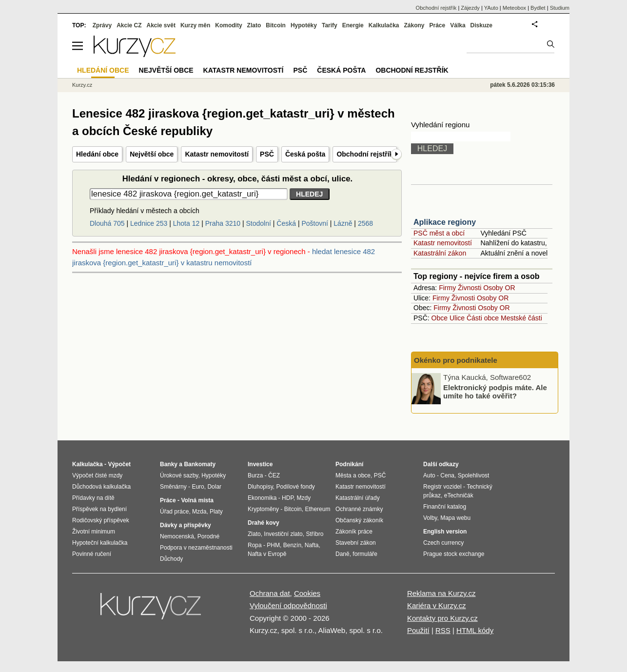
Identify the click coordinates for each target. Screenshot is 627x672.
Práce (438, 25)
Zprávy (102, 25)
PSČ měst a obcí (439, 233)
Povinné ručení (92, 554)
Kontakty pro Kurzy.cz (442, 618)
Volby (430, 518)
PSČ (267, 154)
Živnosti (470, 288)
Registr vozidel (442, 487)
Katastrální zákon (440, 253)
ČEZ (274, 475)
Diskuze (481, 25)
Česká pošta (305, 154)
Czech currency (443, 543)
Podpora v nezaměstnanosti (196, 548)
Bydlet (538, 8)
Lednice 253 (149, 223)
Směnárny (173, 487)
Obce (440, 318)
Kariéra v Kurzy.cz (437, 605)
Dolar (214, 487)
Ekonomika (262, 498)
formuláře (365, 554)
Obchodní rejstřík (365, 154)
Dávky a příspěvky (186, 525)
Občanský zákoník (359, 520)
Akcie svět (161, 25)
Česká (286, 223)
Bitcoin (276, 25)
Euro (198, 487)
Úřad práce (174, 512)
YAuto (491, 8)
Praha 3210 (223, 223)
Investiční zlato (283, 534)
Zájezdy (470, 8)
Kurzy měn (195, 25)
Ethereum (317, 509)
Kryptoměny (263, 509)
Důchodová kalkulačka (101, 487)
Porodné (208, 536)
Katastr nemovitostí (217, 154)
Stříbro (314, 534)
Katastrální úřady (358, 498)
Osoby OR (499, 288)
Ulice (457, 318)
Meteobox (514, 8)
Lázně (343, 223)
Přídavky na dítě (93, 498)
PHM (273, 545)
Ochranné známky (359, 509)
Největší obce (152, 154)
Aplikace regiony (445, 222)
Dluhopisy (260, 487)
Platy (216, 512)
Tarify (330, 25)
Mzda (199, 512)
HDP (288, 498)
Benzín (292, 545)
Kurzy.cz (82, 85)
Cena (447, 475)
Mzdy (304, 498)
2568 (365, 223)
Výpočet (119, 464)
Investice (260, 464)
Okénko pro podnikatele (456, 360)
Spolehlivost (474, 475)
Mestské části (521, 318)
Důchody (171, 559)
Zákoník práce (354, 532)
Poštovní (314, 223)
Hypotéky (304, 25)
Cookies (307, 593)
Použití (418, 630)
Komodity (228, 25)
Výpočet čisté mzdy (97, 475)
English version (445, 532)
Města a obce (353, 475)
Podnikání (349, 464)
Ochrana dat (270, 593)
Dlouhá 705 (107, 223)
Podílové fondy (295, 487)
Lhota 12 (186, 223)
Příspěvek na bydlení (99, 509)
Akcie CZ (129, 25)
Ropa (255, 545)
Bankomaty (200, 464)
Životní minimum (94, 532)
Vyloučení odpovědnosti (288, 605)
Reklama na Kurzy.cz (441, 593)
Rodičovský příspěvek (101, 520)
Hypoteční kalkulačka (100, 543)
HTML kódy (475, 630)
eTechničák (459, 495)
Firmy (447, 288)
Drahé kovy (264, 523)
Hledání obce (97, 154)
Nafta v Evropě (267, 554)
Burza (255, 475)
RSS (443, 630)
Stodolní (259, 223)
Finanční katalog (445, 507)
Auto (429, 475)
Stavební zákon (356, 543)
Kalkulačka (384, 25)
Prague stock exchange (454, 554)
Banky (169, 464)
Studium (560, 8)
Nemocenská (177, 536)
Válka (458, 25)
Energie (353, 25)
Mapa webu (455, 518)
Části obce (483, 318)
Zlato (254, 25)
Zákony (414, 25)
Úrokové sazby (179, 475)
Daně (343, 554)
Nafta (312, 545)
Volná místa (197, 500)
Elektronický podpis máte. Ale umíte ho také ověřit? (495, 392)
